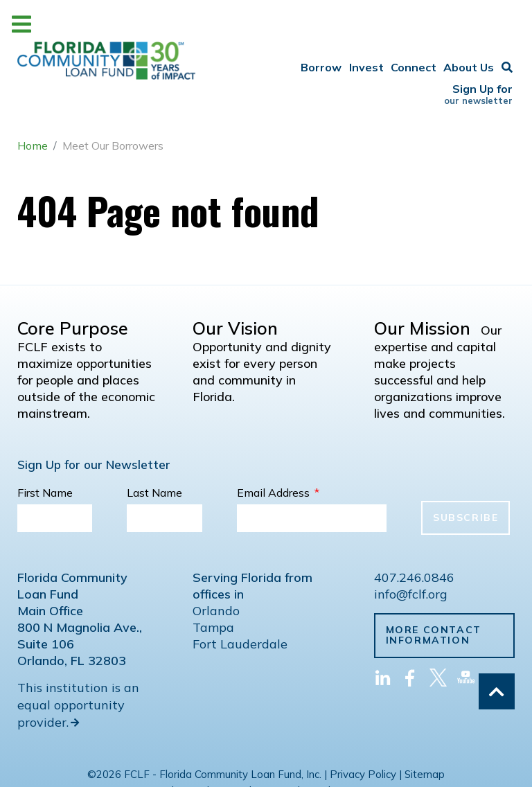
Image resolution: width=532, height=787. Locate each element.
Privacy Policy (363, 727)
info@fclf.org (411, 547)
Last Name (154, 445)
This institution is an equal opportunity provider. (78, 658)
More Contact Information (434, 588)
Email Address (278, 445)
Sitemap (425, 727)
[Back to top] (497, 691)
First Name (45, 445)
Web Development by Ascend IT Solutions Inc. (266, 744)
